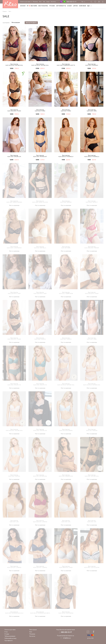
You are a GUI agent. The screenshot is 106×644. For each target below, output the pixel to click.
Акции (48, 2)
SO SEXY (70, 6)
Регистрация (33, 630)
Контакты (53, 2)
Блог (40, 2)
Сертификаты (8, 641)
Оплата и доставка (25, 2)
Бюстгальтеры (43, 6)
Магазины (35, 2)
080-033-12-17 (71, 2)
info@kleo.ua (67, 638)
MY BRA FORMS (32, 6)
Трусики (52, 6)
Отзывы (7, 634)
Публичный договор (10, 638)
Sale (44, 2)
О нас (6, 632)
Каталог (23, 6)
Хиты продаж (16, 23)
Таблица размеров (10, 636)
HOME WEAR (82, 6)
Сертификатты (61, 6)
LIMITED (75, 6)
